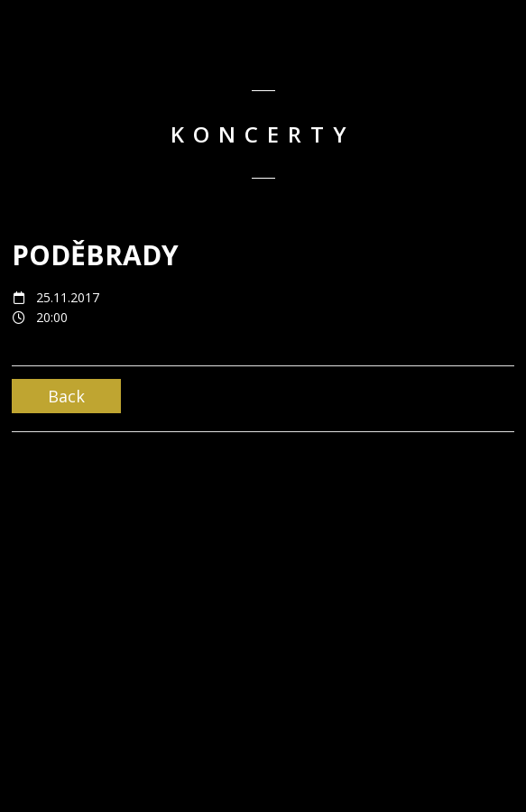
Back (66, 396)
